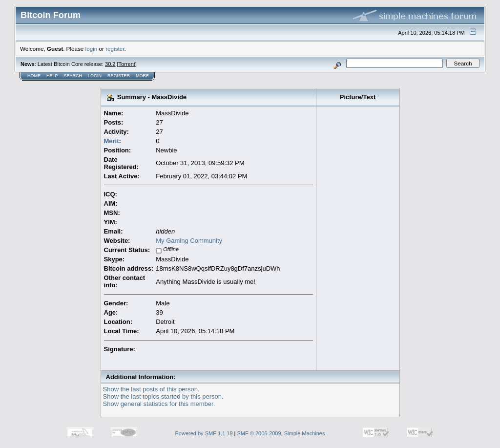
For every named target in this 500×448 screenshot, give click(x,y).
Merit (112, 141)
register (115, 49)
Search (73, 76)
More (142, 76)
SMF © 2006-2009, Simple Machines (281, 433)
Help (52, 76)
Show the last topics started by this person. (163, 396)
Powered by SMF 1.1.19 (204, 433)
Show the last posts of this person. (151, 389)
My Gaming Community (189, 241)
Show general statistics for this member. (159, 404)
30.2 (110, 64)
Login (95, 76)
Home (34, 76)
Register (119, 76)
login (92, 49)
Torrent (127, 64)
